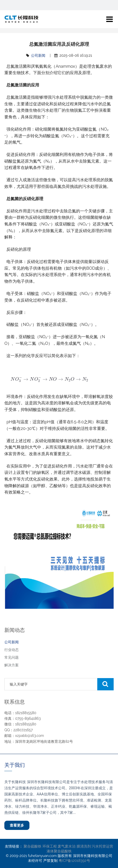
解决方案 (12, 665)
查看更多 (17, 825)
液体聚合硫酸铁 (59, 851)
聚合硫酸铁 (33, 846)
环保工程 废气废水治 (59, 846)
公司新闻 (38, 55)
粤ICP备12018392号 (74, 861)
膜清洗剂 (84, 846)
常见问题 (12, 657)
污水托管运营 (102, 846)
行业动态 (12, 650)
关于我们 (15, 765)
